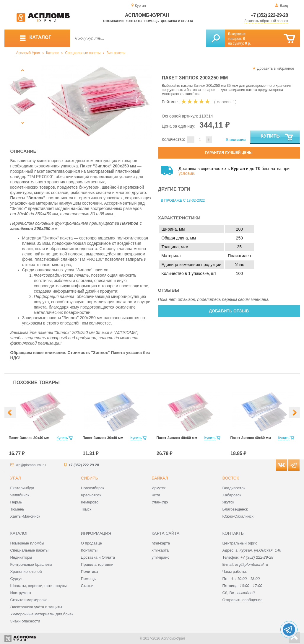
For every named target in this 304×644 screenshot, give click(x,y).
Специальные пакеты (83, 53)
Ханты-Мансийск (25, 516)
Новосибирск (93, 488)
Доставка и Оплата (98, 557)
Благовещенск (235, 509)
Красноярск (91, 495)
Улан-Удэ (160, 502)
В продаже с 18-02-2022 (183, 200)
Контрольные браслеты (31, 564)
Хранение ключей (26, 572)
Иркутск (158, 488)
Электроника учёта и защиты (36, 607)
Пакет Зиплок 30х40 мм (29, 438)
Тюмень (17, 509)
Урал (16, 478)
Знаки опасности (25, 621)
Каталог (53, 53)
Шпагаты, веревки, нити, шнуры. (39, 586)
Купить (277, 137)
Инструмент (21, 593)
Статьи (87, 586)
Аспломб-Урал (28, 53)
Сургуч (16, 579)
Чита (156, 495)
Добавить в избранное (275, 69)
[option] (97, 102)
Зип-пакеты (116, 53)
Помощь (152, 21)
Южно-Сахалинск (238, 516)
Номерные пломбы (27, 543)
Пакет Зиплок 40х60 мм (177, 438)
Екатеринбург (22, 488)
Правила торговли (97, 564)
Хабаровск (232, 495)
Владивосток (234, 488)
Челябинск (20, 495)
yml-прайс (160, 557)
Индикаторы (21, 557)
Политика (90, 572)
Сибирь (90, 478)
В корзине (237, 34)
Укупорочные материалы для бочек (42, 614)
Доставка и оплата (177, 21)
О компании (113, 21)
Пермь (16, 502)
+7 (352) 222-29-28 (269, 15)
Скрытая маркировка (29, 600)
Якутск (228, 502)
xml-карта (160, 550)
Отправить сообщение (243, 600)
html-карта (161, 543)
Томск (86, 509)
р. (248, 43)
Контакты (134, 21)
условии (187, 173)
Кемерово (90, 502)
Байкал (160, 478)
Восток (231, 478)
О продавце (91, 543)
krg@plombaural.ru (31, 465)
